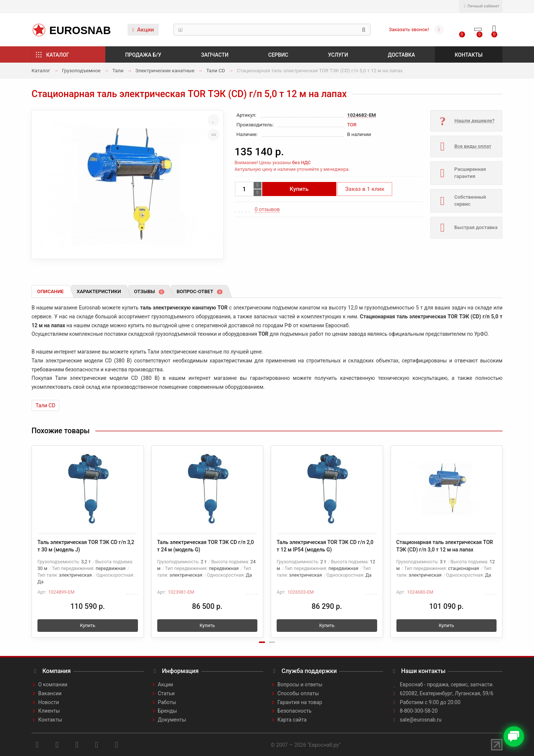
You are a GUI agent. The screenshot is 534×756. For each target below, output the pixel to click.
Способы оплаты (298, 693)
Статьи (167, 693)
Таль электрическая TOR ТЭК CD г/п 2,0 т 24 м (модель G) (206, 546)
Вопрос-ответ (200, 291)
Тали (118, 71)
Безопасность (294, 711)
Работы (167, 702)
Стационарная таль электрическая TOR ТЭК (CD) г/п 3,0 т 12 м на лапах (445, 546)
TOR (352, 125)
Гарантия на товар (300, 702)
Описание (50, 291)
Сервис (278, 55)
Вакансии (50, 693)
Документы (172, 720)
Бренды (168, 711)
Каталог (58, 55)
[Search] (272, 30)
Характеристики (99, 291)
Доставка (401, 55)
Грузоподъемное (81, 71)
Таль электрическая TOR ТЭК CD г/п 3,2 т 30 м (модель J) (86, 546)
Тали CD (215, 71)
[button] (262, 642)
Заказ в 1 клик (365, 189)
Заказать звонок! (409, 29)
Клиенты (49, 711)
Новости (49, 702)
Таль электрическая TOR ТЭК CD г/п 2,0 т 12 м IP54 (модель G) (325, 546)
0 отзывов (267, 209)
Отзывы (149, 291)
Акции (143, 30)
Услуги (338, 55)
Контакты (469, 55)
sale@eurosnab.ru (421, 720)
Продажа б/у (143, 55)
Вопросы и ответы (300, 684)
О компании (53, 684)
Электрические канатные (165, 71)
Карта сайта (292, 720)
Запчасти (215, 55)
